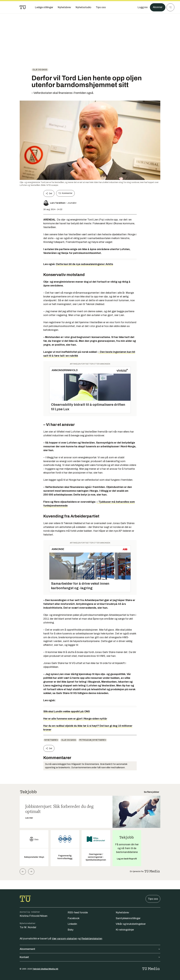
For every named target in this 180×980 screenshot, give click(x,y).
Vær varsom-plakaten (64, 939)
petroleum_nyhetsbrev (93, 740)
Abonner (158, 7)
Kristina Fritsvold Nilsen (34, 916)
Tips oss (153, 899)
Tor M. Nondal (28, 927)
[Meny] (170, 7)
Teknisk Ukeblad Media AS (45, 969)
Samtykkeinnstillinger (128, 918)
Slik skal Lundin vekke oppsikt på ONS (67, 711)
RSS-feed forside (78, 913)
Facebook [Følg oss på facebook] (74, 918)
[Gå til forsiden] (23, 7)
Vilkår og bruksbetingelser (131, 924)
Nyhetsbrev (51, 740)
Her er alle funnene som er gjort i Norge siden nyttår (75, 719)
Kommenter (65, 193)
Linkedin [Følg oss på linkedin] (72, 924)
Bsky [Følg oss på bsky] (71, 930)
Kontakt (90, 957)
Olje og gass (40, 70)
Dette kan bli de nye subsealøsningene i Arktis (85, 264)
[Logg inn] (142, 7)
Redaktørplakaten (92, 939)
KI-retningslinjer (125, 930)
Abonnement (90, 949)
